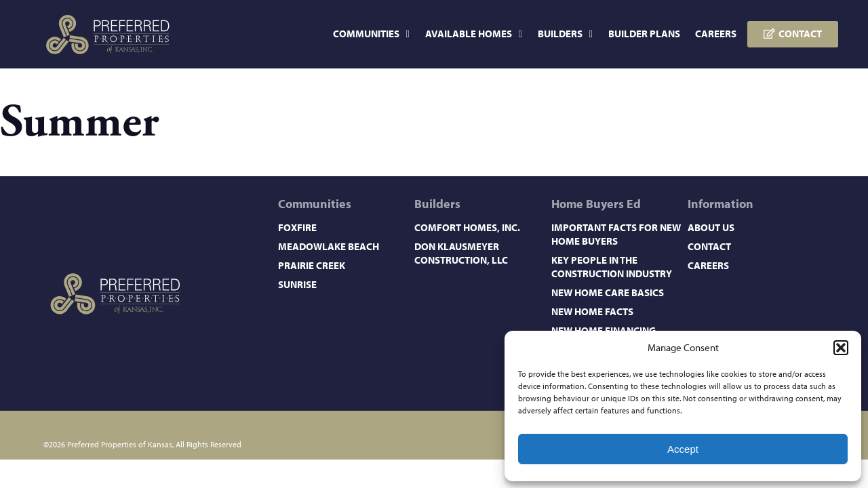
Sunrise (297, 284)
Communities (371, 34)
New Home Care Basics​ (608, 292)
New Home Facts (592, 311)
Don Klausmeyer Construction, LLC (461, 253)
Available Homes (474, 34)
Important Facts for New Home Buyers (616, 234)
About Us (711, 227)
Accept (683, 449)
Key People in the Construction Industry (612, 267)
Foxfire (297, 227)
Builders (565, 34)
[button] (841, 348)
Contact (709, 246)
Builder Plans (644, 34)
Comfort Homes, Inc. (467, 227)
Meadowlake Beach (329, 246)
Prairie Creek (312, 265)
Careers (716, 34)
